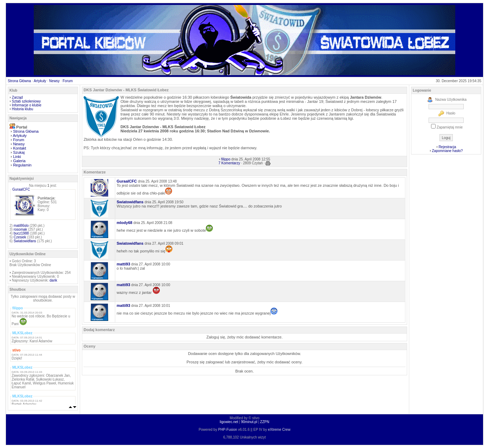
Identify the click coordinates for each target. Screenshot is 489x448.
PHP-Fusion (228, 430)
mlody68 (125, 223)
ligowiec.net (229, 422)
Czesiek (20, 237)
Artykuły (40, 81)
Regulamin (22, 165)
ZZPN (265, 422)
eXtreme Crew (279, 430)
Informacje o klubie (27, 105)
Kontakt (19, 148)
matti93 (123, 264)
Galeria (19, 161)
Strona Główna (19, 81)
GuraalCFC (21, 189)
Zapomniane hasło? (447, 151)
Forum (68, 81)
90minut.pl (249, 422)
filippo (226, 159)
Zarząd (17, 97)
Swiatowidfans (25, 241)
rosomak (20, 229)
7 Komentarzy (229, 163)
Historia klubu (23, 109)
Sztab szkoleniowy (26, 101)
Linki (17, 157)
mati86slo (21, 226)
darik (53, 280)
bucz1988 (21, 233)
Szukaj (19, 152)
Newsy (54, 81)
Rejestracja (447, 147)
